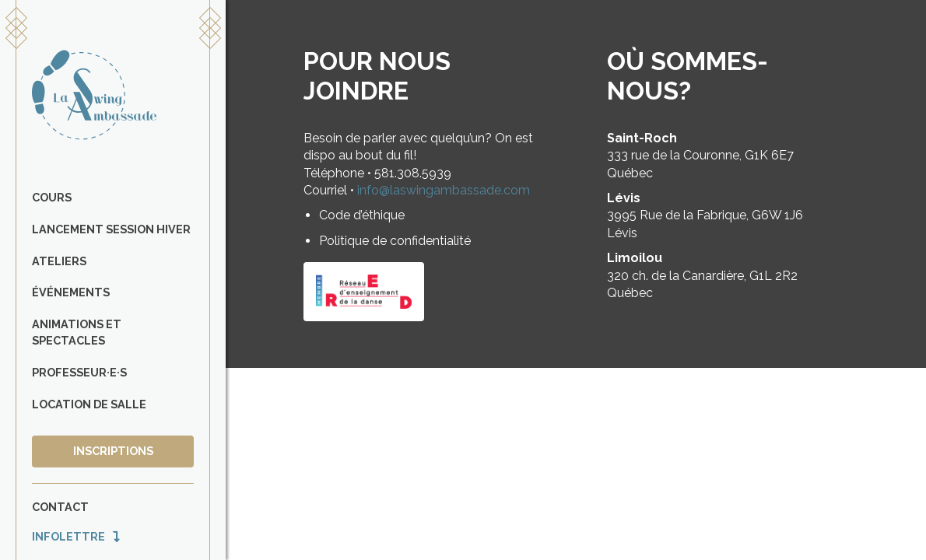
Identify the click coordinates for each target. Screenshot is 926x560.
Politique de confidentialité (395, 241)
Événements (71, 292)
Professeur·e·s (79, 372)
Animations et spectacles (77, 332)
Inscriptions (113, 451)
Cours (52, 197)
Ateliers (59, 261)
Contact (60, 507)
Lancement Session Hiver (111, 229)
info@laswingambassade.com (444, 190)
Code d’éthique (362, 215)
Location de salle (89, 404)
